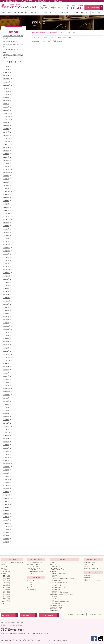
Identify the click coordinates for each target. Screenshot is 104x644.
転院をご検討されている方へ (34, 568)
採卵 (31, 583)
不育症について (54, 565)
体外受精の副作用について (59, 588)
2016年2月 (6, 351)
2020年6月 (6, 229)
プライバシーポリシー (95, 614)
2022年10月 (6, 173)
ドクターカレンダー (6, 602)
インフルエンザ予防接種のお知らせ (54, 41)
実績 (46, 13)
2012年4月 (6, 482)
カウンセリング (88, 579)
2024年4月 (6, 132)
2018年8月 (6, 279)
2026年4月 (6, 66)
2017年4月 (6, 314)
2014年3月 (6, 417)
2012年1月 (6, 492)
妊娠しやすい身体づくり (56, 605)
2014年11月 (6, 392)
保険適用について (32, 590)
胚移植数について (56, 589)
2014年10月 (6, 395)
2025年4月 (6, 104)
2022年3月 (6, 182)
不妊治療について (36, 13)
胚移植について (56, 577)
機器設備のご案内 (7, 572)
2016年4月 (6, 345)
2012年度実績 (7, 596)
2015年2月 (6, 382)
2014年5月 (6, 410)
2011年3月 (6, 520)
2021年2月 (6, 207)
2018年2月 (6, 292)
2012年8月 (6, 470)
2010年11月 (6, 526)
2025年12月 (6, 79)
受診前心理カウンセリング (34, 565)
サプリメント (87, 566)
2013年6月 (6, 445)
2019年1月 (6, 267)
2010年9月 (6, 529)
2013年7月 (6, 442)
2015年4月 (6, 376)
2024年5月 (6, 129)
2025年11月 (6, 82)
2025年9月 (6, 88)
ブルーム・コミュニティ (81, 13)
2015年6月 (6, 373)
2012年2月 (6, 489)
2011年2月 (6, 523)
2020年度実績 (7, 582)
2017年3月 (6, 317)
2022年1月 (6, 188)
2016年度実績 (7, 589)
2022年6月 (6, 176)
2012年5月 (6, 479)
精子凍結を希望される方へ (56, 607)
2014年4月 (6, 414)
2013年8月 (6, 439)
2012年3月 (6, 486)
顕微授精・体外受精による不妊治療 (61, 593)
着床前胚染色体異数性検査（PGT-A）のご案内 (61, 595)
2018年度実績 (7, 586)
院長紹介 (3, 565)
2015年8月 (6, 367)
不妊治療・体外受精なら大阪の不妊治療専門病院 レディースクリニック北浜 (32, 640)
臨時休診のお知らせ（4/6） (11, 41)
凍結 (31, 584)
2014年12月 (6, 389)
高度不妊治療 (53, 572)
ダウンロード (31, 573)
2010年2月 (6, 539)
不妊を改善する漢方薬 (89, 563)
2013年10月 (6, 432)
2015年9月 (6, 364)
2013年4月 (6, 451)
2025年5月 (6, 101)
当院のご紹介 (6, 13)
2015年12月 (6, 354)
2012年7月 (6, 473)
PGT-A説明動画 (56, 604)
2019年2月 (6, 263)
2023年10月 (6, 145)
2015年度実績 (7, 591)
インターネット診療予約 (47, 615)
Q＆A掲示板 (87, 577)
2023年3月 (6, 160)
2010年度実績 (7, 600)
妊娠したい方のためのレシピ (91, 568)
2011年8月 (6, 508)
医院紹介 (3, 568)
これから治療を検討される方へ (35, 563)
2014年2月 (6, 420)
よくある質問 (87, 576)
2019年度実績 (7, 584)
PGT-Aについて (56, 598)
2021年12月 (6, 191)
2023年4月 (6, 157)
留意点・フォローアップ (58, 600)
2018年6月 (6, 285)
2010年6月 (6, 533)
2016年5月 (6, 342)
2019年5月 (6, 260)
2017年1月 (6, 323)
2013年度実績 (7, 595)
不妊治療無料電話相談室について (36, 572)
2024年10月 (6, 119)
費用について (54, 13)
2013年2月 (6, 457)
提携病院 (5, 570)
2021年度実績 (7, 580)
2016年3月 (6, 348)
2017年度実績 (7, 588)
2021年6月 (6, 198)
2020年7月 (6, 226)
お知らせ (39, 23)
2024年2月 (6, 135)
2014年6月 (6, 407)
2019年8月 (6, 257)
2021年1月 (6, 210)
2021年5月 (6, 201)
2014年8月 (6, 401)
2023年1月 (6, 166)
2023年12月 (6, 138)
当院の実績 (4, 573)
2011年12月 (6, 495)
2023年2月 (6, 163)
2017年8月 (6, 307)
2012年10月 (6, 467)
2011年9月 (6, 504)
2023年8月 (6, 151)
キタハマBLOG (25, 615)
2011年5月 (6, 514)
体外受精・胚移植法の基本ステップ (61, 573)
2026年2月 (6, 73)
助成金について (66, 13)
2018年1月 (6, 295)
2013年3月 (6, 454)
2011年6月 (6, 511)
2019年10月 (6, 251)
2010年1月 (6, 542)
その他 (31, 586)
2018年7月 (6, 282)
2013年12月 (6, 426)
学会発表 (5, 566)
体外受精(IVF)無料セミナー (34, 570)
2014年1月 (6, 423)
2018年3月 (6, 289)
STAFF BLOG (6, 615)
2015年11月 (6, 357)
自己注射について (56, 591)
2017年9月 (6, 304)
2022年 (68, 33)
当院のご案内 (12, 559)
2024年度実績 (7, 575)
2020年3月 (6, 238)
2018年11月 (6, 273)
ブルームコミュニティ (94, 572)
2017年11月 (6, 301)
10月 (74, 33)
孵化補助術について (57, 580)
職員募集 (71, 614)
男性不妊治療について (55, 611)
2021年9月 (6, 195)
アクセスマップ (97, 13)
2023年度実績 (7, 577)
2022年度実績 (7, 579)
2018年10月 (6, 276)
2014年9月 (6, 398)
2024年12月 (6, 113)
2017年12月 (6, 298)
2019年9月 (6, 254)
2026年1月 (6, 76)
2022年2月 (6, 185)
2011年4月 (6, 517)
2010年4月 (6, 536)
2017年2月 (6, 320)
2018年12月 (6, 270)
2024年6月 (6, 126)
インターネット (92, 7)
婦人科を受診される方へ (33, 566)
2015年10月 (6, 360)
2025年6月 (6, 98)
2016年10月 (6, 329)
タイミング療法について (56, 568)
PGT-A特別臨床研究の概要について (61, 602)
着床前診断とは (56, 596)
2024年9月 (6, 123)
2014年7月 (6, 404)
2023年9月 (6, 148)
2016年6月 (6, 339)
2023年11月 (6, 141)
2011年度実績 (7, 598)
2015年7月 (6, 370)
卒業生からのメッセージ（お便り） (93, 581)
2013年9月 (6, 436)
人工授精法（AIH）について (57, 570)
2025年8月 (6, 91)
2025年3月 (6, 107)
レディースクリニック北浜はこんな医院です (12, 563)
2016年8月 (6, 335)
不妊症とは (53, 563)
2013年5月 (6, 448)
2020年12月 (6, 213)
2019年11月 (6, 248)
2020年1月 (6, 242)
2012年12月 (6, 464)
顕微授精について (56, 575)
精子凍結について (56, 586)
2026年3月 (6, 69)
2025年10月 (6, 85)
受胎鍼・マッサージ (89, 565)
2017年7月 (6, 310)
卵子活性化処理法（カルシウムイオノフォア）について (66, 582)
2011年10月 (6, 501)
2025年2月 (6, 110)
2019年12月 (6, 245)
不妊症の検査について (55, 566)
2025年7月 (6, 94)
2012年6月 (6, 476)
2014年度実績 (7, 593)
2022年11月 (6, 170)
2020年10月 (6, 220)
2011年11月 (6, 498)
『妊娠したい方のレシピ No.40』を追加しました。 (59, 37)
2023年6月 (6, 154)
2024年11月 (6, 116)
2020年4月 (6, 235)
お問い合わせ (81, 614)
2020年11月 (6, 217)
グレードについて (56, 584)
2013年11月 (6, 429)
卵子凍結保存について (55, 609)
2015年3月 (6, 379)
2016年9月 (6, 332)
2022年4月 (6, 179)
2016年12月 (6, 326)
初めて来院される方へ (21, 13)
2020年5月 (6, 232)
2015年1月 (6, 385)
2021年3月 (6, 204)
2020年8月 (6, 223)
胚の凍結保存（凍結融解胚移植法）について (63, 579)
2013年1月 (6, 461)
